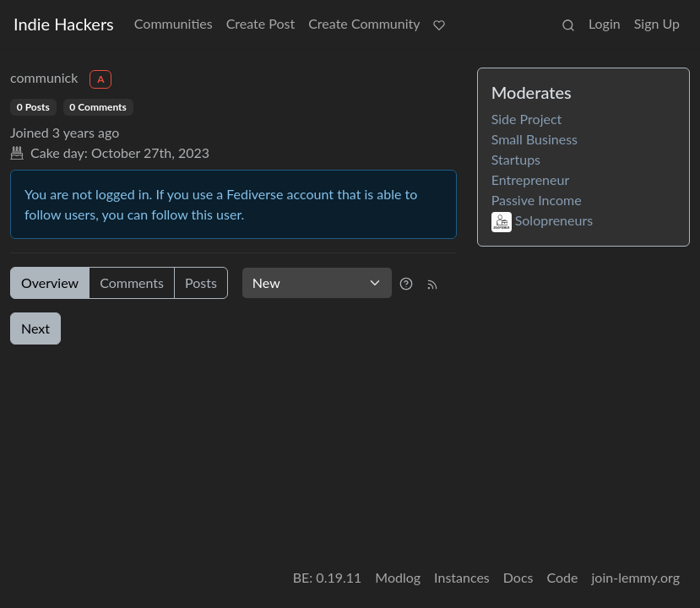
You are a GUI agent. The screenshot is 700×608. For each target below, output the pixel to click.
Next (35, 328)
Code (563, 577)
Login (605, 23)
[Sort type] (317, 283)
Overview (50, 282)
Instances (462, 577)
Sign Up (657, 23)
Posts (201, 282)
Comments (132, 282)
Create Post (261, 23)
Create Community (364, 23)
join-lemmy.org (636, 577)
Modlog (398, 577)
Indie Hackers (64, 24)
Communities (174, 23)
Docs (518, 577)
